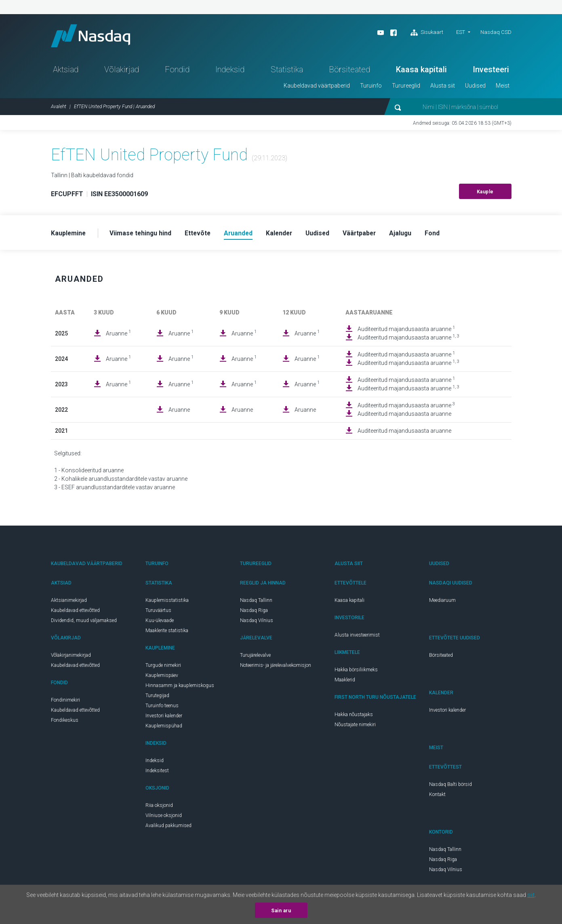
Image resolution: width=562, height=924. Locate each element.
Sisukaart (427, 33)
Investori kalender (164, 718)
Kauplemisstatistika (167, 602)
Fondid (177, 71)
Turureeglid (406, 87)
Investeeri (491, 71)
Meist (503, 87)
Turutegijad (157, 698)
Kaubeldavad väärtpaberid (317, 87)
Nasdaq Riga (254, 612)
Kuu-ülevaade (160, 622)
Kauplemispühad (164, 728)
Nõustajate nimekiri (355, 727)
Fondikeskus (65, 722)
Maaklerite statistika (167, 633)
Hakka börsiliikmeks (356, 672)
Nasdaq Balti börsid (450, 786)
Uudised (475, 87)
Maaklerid (345, 682)
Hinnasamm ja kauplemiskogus (180, 687)
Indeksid (230, 71)
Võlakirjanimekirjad (71, 657)
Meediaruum (442, 602)
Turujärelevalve (255, 657)
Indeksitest (157, 773)
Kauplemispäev (162, 677)
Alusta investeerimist (357, 637)
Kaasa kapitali (421, 71)
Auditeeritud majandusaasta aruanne (406, 331)
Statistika (287, 71)
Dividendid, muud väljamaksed (84, 622)
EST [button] (461, 32)
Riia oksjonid (159, 807)
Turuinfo (371, 87)
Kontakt (437, 796)
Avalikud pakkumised (168, 828)
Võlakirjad (122, 71)
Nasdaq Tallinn (256, 602)
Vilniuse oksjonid (164, 817)
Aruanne (118, 335)
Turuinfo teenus (162, 708)
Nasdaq (93, 37)
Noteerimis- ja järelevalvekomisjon (276, 667)
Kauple (485, 193)
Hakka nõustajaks (354, 717)
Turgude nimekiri (163, 667)
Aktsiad (66, 71)
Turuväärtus (158, 612)
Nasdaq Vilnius (257, 622)
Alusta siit (443, 87)
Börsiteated (349, 71)
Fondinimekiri (65, 702)
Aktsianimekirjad (69, 602)
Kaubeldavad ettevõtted (75, 612)
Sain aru (281, 911)
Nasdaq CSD (496, 32)
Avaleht (59, 108)
